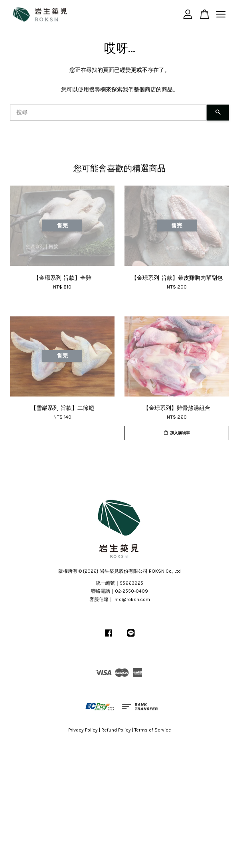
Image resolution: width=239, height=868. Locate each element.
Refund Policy (116, 730)
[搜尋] (108, 113)
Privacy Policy (83, 730)
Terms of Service (153, 730)
